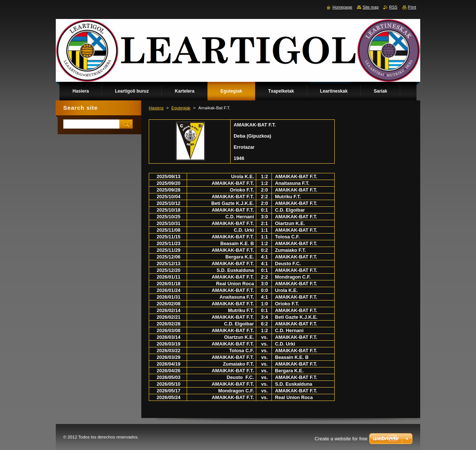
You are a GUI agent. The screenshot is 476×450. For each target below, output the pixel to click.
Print (412, 7)
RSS (393, 7)
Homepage (342, 7)
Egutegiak (181, 108)
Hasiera (156, 108)
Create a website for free (341, 439)
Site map (371, 7)
